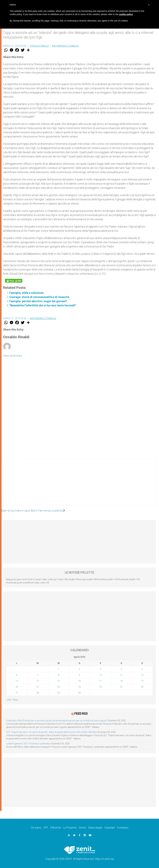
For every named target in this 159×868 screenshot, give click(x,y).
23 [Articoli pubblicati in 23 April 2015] (79, 687)
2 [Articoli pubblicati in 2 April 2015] (79, 669)
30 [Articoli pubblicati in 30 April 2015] (79, 693)
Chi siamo (36, 828)
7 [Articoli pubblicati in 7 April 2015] (38, 675)
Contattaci (123, 828)
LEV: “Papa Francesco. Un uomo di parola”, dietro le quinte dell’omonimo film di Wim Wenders (52, 732)
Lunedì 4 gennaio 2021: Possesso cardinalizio (29, 744)
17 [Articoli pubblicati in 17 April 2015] (100, 681)
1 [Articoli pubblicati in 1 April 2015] (59, 669)
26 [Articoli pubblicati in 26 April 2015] (142, 687)
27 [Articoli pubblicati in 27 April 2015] (17, 693)
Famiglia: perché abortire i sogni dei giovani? (38, 301)
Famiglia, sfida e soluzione (26, 293)
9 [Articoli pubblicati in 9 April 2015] (79, 675)
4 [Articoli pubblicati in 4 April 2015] (121, 669)
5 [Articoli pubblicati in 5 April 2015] (142, 669)
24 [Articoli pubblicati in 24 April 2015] (100, 687)
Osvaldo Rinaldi (39, 46)
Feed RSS (81, 714)
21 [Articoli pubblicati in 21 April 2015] (38, 687)
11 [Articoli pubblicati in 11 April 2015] (121, 675)
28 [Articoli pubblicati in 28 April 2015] (38, 693)
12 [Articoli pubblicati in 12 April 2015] (142, 675)
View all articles (13, 356)
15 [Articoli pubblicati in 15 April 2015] (59, 681)
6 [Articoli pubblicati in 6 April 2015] (17, 675)
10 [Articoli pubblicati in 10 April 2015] (100, 675)
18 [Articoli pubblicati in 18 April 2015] (121, 681)
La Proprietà (70, 828)
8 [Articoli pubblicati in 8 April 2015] (59, 675)
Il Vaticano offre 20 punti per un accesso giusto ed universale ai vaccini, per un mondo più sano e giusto (57, 721)
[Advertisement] (79, 485)
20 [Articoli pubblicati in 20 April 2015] (17, 687)
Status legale (95, 828)
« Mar (9, 700)
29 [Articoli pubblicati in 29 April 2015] (59, 693)
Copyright (110, 828)
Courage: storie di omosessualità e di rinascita (39, 297)
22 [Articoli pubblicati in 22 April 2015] (59, 687)
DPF (46, 828)
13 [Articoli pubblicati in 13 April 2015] (17, 681)
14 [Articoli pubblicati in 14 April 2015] (38, 681)
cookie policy (126, 14)
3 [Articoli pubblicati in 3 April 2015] (100, 669)
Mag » (16, 700)
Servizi (82, 828)
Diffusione (56, 828)
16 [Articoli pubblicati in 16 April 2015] (79, 681)
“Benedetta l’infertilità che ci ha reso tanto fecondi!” (43, 305)
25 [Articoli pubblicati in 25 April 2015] (121, 687)
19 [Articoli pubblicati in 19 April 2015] (142, 681)
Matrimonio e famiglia (65, 46)
